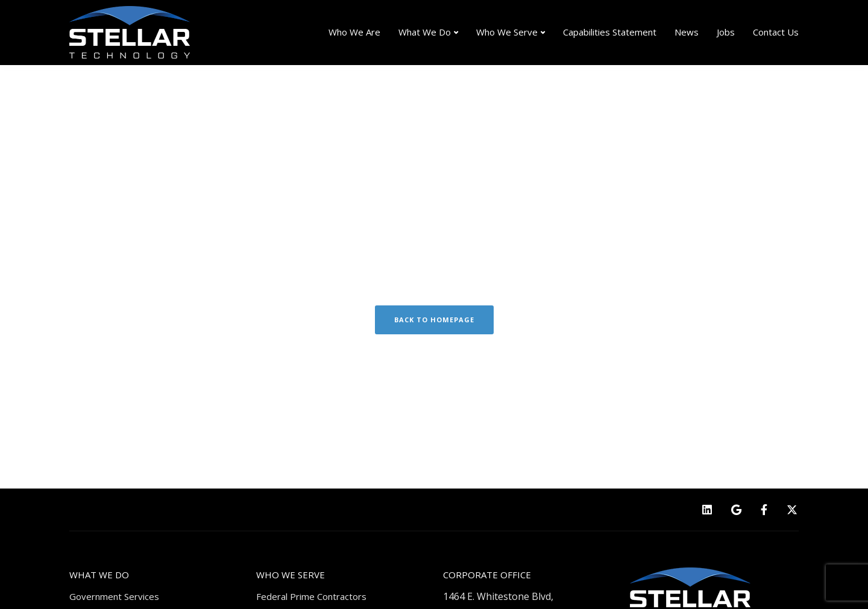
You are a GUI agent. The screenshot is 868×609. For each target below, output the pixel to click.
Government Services (114, 596)
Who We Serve (507, 32)
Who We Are (354, 32)
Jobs (726, 32)
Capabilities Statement (610, 32)
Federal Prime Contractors (311, 596)
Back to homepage (434, 320)
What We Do (425, 32)
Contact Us (776, 32)
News (687, 32)
